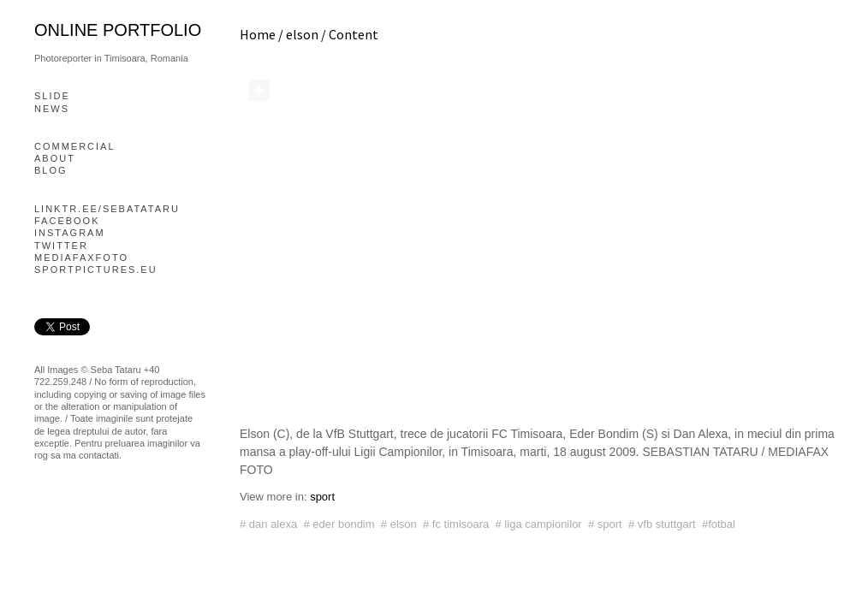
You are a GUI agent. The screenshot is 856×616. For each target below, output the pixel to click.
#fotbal (719, 524)
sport (322, 497)
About (55, 158)
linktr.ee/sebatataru (107, 209)
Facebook (67, 221)
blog (51, 170)
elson (302, 34)
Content (354, 34)
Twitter (61, 246)
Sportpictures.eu (96, 269)
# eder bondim (339, 524)
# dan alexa (268, 524)
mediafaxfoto (81, 258)
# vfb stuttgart (662, 524)
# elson (399, 524)
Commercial (75, 146)
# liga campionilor (539, 524)
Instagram (70, 233)
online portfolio (118, 30)
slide (52, 96)
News (52, 109)
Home (258, 34)
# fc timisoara (456, 524)
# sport (605, 524)
